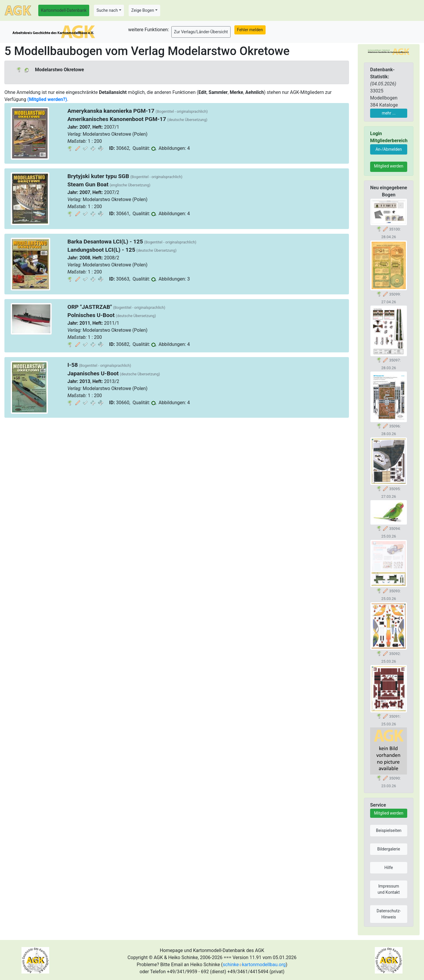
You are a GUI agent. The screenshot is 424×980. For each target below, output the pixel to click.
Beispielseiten (389, 830)
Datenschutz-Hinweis (389, 914)
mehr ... (389, 113)
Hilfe (389, 868)
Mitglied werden (389, 166)
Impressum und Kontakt (389, 889)
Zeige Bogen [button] (143, 10)
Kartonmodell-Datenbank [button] (64, 10)
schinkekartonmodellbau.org (254, 965)
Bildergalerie (389, 849)
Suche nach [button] (107, 10)
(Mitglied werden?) (47, 99)
